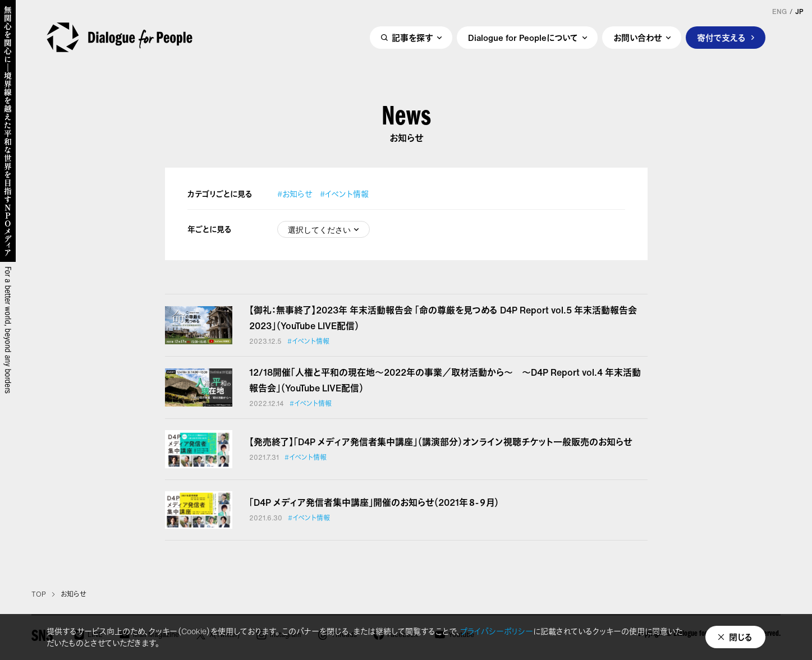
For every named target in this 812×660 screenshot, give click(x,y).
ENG (779, 12)
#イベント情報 (344, 194)
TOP (39, 594)
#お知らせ (295, 194)
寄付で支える (721, 38)
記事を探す (412, 38)
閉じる (741, 637)
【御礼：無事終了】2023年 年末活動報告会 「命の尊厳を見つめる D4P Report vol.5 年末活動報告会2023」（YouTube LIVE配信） (443, 318)
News (406, 119)
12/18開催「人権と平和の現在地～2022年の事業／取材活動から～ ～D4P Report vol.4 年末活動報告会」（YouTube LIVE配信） (445, 380)
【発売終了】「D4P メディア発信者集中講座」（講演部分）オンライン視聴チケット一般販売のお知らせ (441, 442)
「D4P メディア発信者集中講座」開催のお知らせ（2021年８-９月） (374, 502)
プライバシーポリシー (497, 631)
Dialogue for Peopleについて (523, 38)
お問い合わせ (637, 38)
